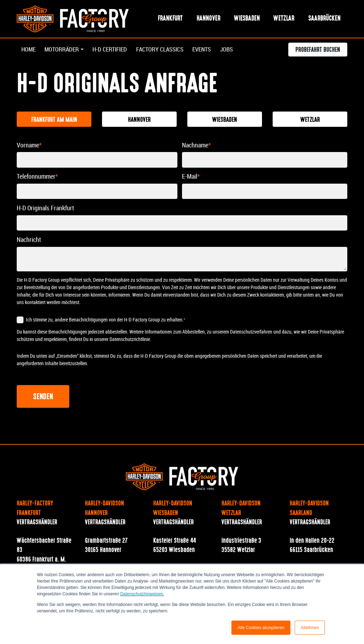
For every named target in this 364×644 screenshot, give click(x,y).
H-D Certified (114, 50)
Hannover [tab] (139, 120)
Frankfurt (170, 19)
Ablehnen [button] (310, 628)
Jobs (239, 50)
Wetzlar (284, 19)
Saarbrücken (324, 19)
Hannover (208, 19)
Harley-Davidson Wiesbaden (173, 509)
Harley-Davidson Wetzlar (241, 509)
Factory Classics (168, 50)
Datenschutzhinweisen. (142, 594)
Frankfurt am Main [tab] (54, 120)
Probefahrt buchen (318, 51)
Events (213, 50)
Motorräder (63, 50)
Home (29, 50)
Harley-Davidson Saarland (309, 509)
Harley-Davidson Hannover (105, 509)
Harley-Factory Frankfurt (35, 509)
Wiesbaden (247, 19)
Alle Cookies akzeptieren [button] (261, 628)
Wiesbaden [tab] (225, 120)
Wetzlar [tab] (310, 120)
